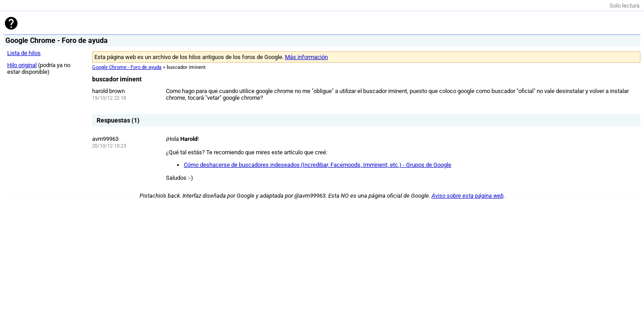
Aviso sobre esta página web (468, 196)
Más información (306, 57)
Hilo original (22, 65)
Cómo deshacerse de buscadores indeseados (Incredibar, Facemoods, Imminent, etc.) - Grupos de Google (318, 165)
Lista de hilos (24, 53)
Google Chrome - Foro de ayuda (127, 67)
